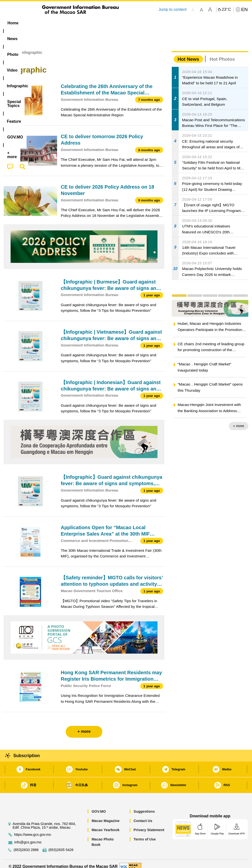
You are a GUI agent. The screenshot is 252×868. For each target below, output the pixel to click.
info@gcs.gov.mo (28, 837)
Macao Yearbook (105, 824)
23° (226, 10)
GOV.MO (99, 806)
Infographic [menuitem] (101, 23)
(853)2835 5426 (61, 844)
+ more (239, 420)
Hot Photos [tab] (222, 53)
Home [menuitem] (13, 23)
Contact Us (143, 815)
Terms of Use (145, 834)
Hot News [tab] (188, 53)
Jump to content (173, 9)
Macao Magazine (106, 815)
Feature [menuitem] (165, 23)
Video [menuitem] (75, 23)
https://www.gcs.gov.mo (32, 829)
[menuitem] (33, 23)
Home (9, 47)
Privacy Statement (149, 824)
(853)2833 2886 (26, 844)
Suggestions (144, 806)
